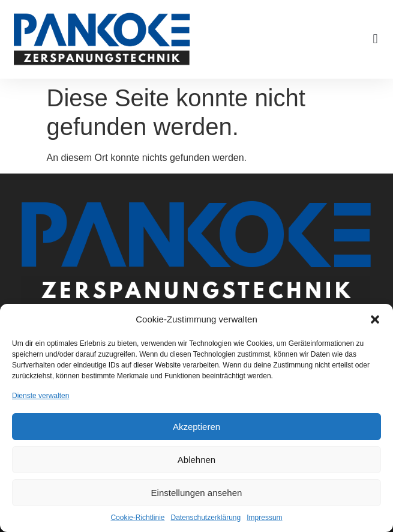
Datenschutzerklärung (205, 518)
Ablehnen (196, 460)
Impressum (264, 518)
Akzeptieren (196, 427)
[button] (375, 319)
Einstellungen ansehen (197, 493)
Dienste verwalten (40, 396)
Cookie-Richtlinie (137, 518)
